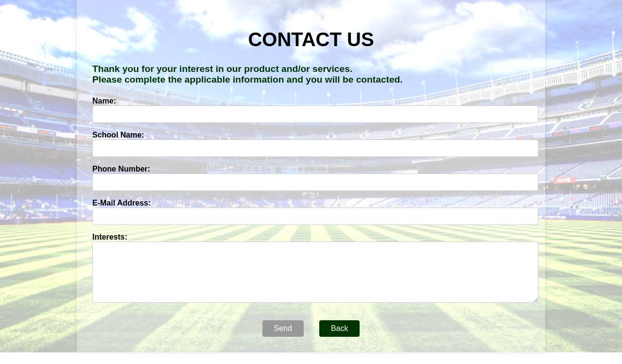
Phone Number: (121, 169)
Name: (104, 101)
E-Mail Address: (121, 203)
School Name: (118, 135)
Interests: (110, 237)
